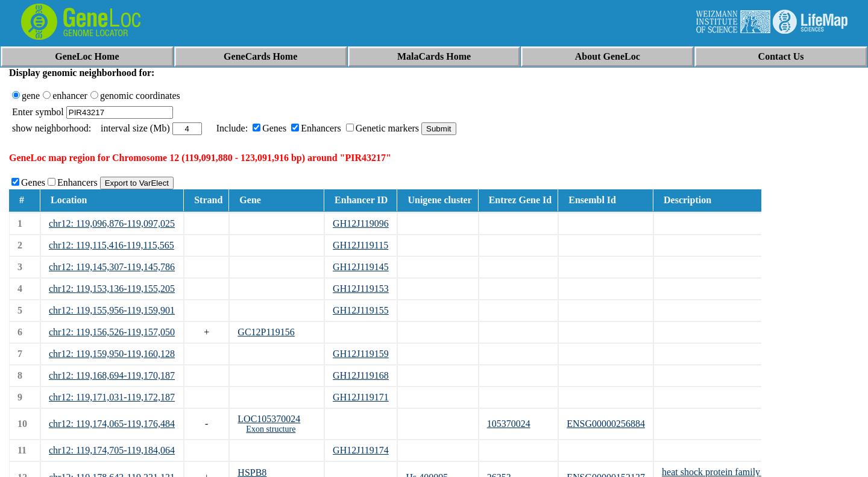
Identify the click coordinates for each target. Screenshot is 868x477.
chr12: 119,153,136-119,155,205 (112, 289)
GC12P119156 (266, 332)
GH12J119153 (361, 289)
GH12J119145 (361, 267)
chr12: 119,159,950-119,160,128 (112, 354)
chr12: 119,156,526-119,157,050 (112, 332)
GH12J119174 (361, 450)
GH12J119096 (361, 223)
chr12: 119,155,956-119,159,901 (112, 310)
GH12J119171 (361, 397)
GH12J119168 (361, 375)
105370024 (509, 424)
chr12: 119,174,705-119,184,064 (112, 450)
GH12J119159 (361, 354)
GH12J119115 (360, 245)
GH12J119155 (361, 310)
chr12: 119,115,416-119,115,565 (112, 245)
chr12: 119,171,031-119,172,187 (112, 397)
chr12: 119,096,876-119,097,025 (112, 223)
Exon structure (271, 429)
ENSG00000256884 (606, 424)
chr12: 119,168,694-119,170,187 (112, 375)
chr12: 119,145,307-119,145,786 (112, 267)
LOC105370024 (269, 419)
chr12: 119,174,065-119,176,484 (112, 424)
